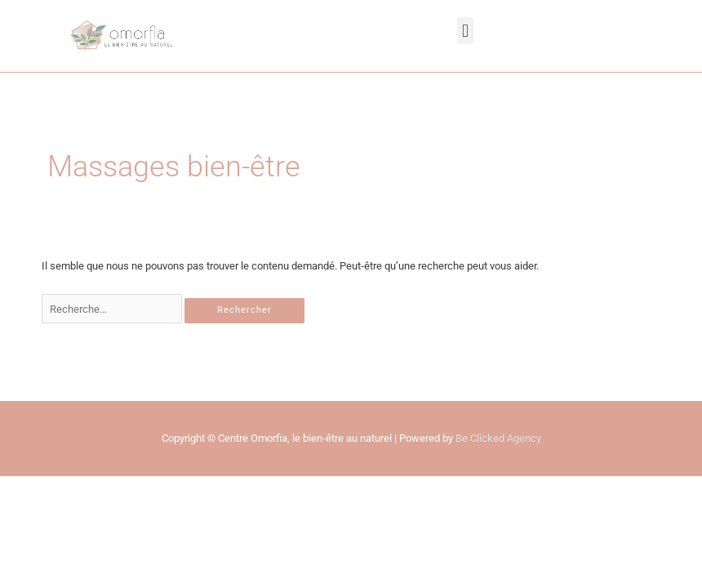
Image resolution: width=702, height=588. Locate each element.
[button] (465, 31)
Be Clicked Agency (498, 438)
